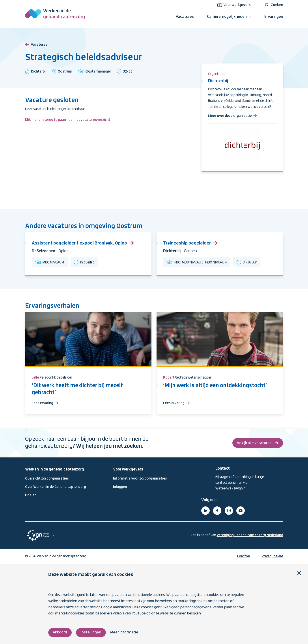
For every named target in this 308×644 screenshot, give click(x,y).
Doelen (31, 495)
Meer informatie (124, 632)
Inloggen (120, 487)
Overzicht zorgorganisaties (47, 479)
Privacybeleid (272, 556)
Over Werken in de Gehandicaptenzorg (56, 487)
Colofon (244, 556)
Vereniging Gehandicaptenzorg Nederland (250, 535)
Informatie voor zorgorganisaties (140, 479)
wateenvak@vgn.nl (231, 489)
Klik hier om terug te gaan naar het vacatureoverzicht (68, 120)
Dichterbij (39, 72)
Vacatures (36, 44)
